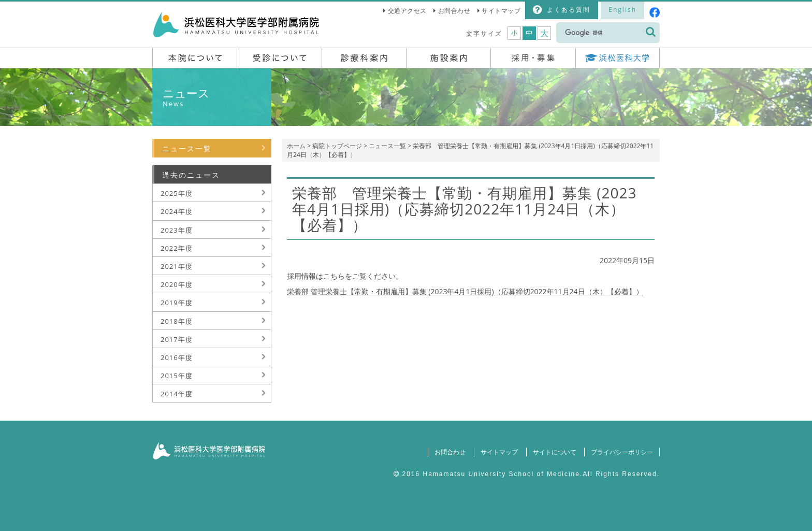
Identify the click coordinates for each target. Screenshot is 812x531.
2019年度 (177, 303)
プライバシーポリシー (622, 452)
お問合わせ (454, 11)
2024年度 (177, 211)
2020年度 (177, 284)
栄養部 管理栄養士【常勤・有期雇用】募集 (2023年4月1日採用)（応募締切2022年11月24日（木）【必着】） (465, 291)
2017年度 (177, 339)
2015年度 (177, 376)
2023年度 (177, 230)
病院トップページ (337, 146)
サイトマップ (501, 11)
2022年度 (177, 248)
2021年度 (177, 266)
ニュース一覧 (387, 146)
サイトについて (554, 452)
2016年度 (177, 357)
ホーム (296, 146)
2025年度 (177, 193)
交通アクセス (407, 11)
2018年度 (177, 321)
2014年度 (177, 394)
